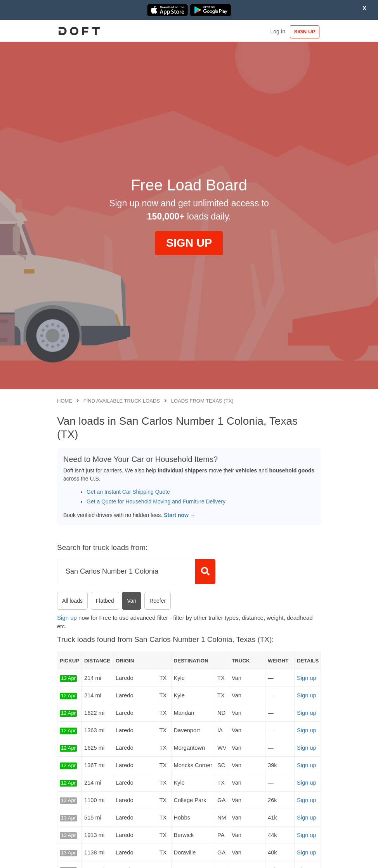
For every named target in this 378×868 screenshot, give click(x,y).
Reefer (158, 601)
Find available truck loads (122, 401)
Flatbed (105, 601)
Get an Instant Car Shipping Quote (128, 492)
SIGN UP (305, 32)
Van (132, 601)
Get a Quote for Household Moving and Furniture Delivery (156, 501)
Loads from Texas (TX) (202, 401)
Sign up (67, 618)
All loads (72, 601)
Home (65, 401)
